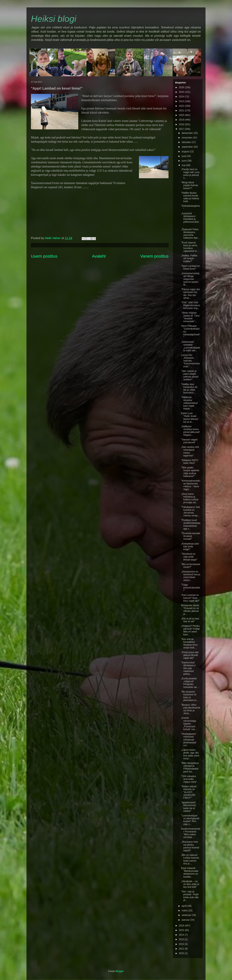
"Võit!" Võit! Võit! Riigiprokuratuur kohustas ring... (191, 305)
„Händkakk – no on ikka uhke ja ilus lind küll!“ (190, 884)
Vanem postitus (154, 256)
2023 (182, 101)
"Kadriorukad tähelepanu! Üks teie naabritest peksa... (188, 668)
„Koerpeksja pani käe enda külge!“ (190, 546)
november (187, 138)
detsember (188, 133)
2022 (182, 106)
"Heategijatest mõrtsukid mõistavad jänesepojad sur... (189, 740)
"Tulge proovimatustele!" (191, 588)
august (186, 152)
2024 (182, 97)
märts (185, 910)
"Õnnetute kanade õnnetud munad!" (191, 536)
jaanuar (186, 920)
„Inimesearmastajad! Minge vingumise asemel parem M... (190, 279)
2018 (182, 124)
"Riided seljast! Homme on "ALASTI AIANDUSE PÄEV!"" (189, 792)
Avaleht (99, 256)
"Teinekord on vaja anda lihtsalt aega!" (189, 557)
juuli (184, 156)
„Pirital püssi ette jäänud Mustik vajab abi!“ (190, 655)
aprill (185, 906)
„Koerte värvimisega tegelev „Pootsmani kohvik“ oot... (189, 724)
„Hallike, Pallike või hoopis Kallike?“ (189, 258)
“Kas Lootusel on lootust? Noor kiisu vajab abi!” (190, 598)
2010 (182, 953)
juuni (185, 161)
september (188, 147)
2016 (182, 926)
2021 (182, 111)
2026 (182, 87)
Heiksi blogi (54, 19)
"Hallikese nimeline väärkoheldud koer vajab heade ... (189, 403)
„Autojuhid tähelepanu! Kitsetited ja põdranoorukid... (190, 219)
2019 (182, 120)
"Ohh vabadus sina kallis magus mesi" (189, 779)
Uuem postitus (44, 256)
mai (184, 165)
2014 (182, 935)
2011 (182, 949)
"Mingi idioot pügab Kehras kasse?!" (190, 185)
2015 (182, 930)
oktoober (187, 142)
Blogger (120, 971)
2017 (182, 129)
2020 (182, 115)
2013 (182, 939)
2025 (182, 92)
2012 (182, 944)
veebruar (187, 915)
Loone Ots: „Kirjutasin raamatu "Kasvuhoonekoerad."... (190, 361)
